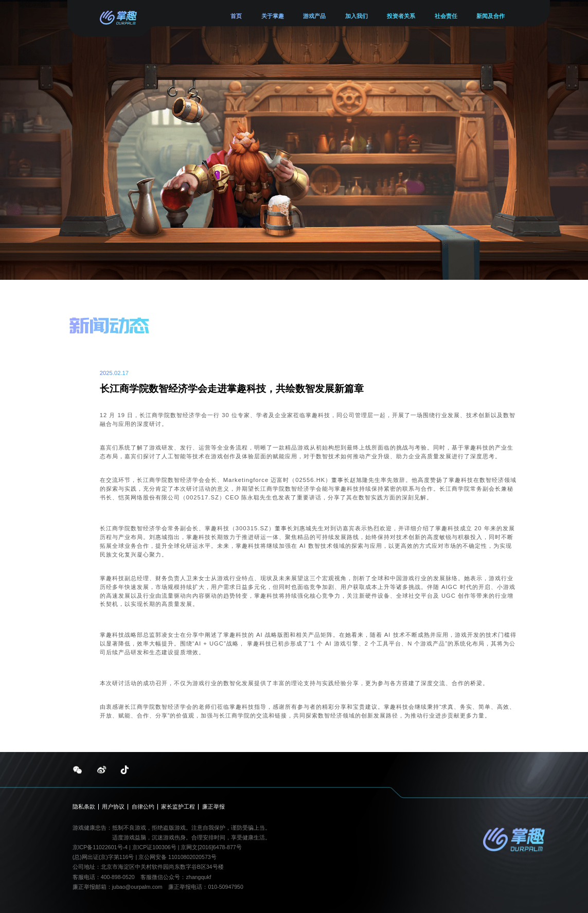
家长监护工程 (178, 807)
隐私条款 (84, 807)
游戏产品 (314, 16)
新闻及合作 (491, 16)
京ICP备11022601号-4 (100, 847)
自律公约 (143, 807)
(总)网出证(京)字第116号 (103, 857)
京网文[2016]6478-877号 (211, 847)
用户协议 (113, 807)
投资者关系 (401, 16)
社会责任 (446, 16)
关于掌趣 (273, 16)
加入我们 (357, 16)
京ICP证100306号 (155, 847)
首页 (236, 16)
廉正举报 (213, 807)
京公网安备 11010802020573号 (177, 857)
